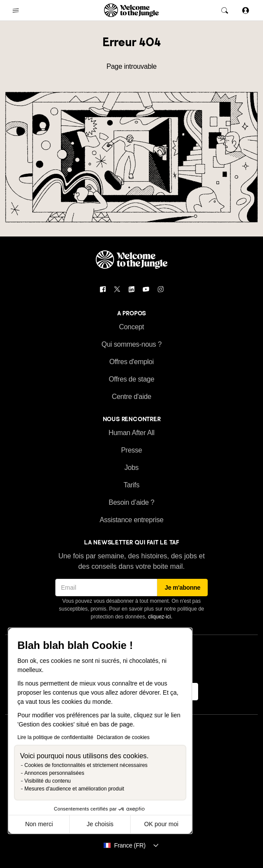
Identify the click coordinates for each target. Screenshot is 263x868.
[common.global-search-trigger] (225, 10)
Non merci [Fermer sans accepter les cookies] (39, 824)
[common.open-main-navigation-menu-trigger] (16, 10)
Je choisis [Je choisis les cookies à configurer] (100, 824)
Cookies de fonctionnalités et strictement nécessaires (86, 765)
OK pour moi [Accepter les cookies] (161, 824)
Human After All (131, 433)
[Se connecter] (246, 10)
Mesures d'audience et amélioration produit (74, 789)
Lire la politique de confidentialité (55, 737)
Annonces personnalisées (54, 773)
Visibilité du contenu (48, 781)
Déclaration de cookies (123, 737)
